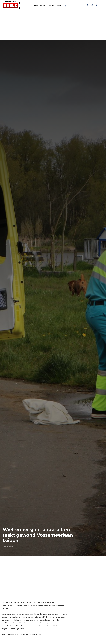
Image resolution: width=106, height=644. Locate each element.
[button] (65, 6)
